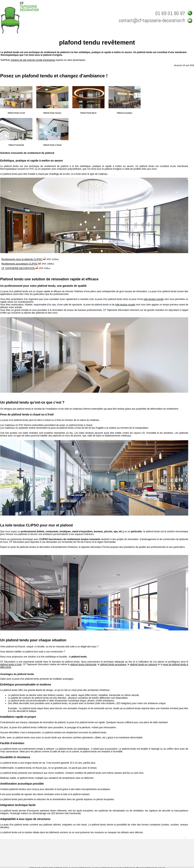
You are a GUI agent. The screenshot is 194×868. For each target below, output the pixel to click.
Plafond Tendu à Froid (16, 113)
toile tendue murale (154, 299)
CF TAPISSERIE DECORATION (20, 268)
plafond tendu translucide (83, 664)
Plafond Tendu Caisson (52, 113)
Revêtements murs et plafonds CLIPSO (24, 259)
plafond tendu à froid (11, 664)
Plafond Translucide (16, 145)
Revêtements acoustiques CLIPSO (21, 264)
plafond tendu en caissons (144, 664)
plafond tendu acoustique (113, 664)
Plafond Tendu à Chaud (52, 145)
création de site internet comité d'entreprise (33, 60)
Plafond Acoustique (125, 113)
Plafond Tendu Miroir (88, 113)
